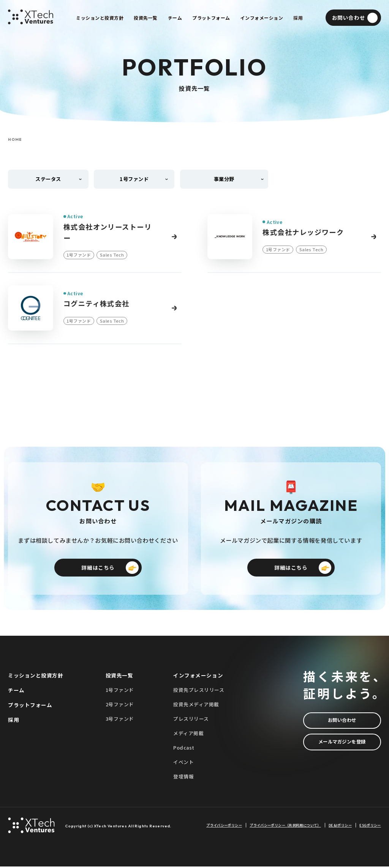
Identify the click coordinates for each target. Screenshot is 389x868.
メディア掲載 (188, 735)
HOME (15, 140)
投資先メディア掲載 (196, 705)
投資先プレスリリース (199, 691)
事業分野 (225, 179)
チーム (16, 691)
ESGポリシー (370, 826)
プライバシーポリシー (224, 826)
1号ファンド (120, 691)
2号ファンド (120, 705)
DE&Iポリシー (340, 826)
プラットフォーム (30, 706)
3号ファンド (120, 720)
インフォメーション (198, 676)
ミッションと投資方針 (36, 676)
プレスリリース (191, 720)
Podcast (184, 749)
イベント (183, 763)
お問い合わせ (342, 722)
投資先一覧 (119, 676)
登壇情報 (183, 778)
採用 (13, 721)
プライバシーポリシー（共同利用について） (285, 826)
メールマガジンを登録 (342, 744)
